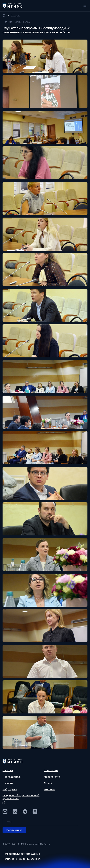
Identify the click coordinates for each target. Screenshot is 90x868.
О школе (8, 770)
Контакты (49, 789)
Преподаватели (12, 777)
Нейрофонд (10, 789)
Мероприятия (52, 777)
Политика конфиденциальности (22, 859)
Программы (51, 770)
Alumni (48, 783)
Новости (8, 783)
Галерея (15, 16)
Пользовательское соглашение (21, 854)
